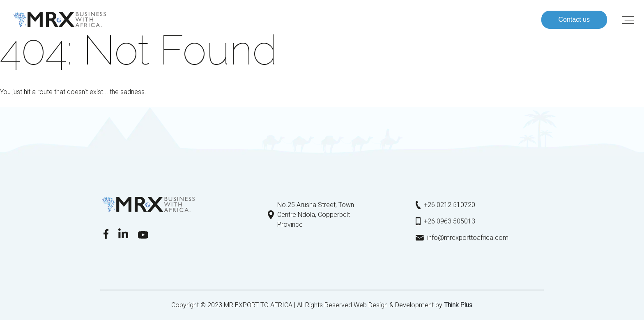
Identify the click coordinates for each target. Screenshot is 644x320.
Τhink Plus (458, 305)
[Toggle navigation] (628, 20)
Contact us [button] (574, 20)
